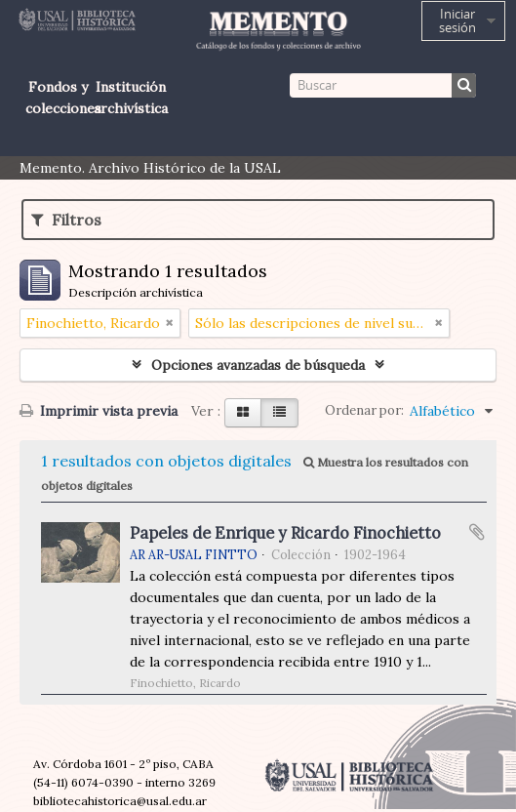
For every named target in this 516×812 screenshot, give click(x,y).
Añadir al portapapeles (477, 532)
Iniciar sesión (457, 20)
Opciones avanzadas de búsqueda (258, 365)
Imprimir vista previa (99, 411)
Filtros (66, 220)
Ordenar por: (364, 410)
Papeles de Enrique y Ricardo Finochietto (285, 533)
